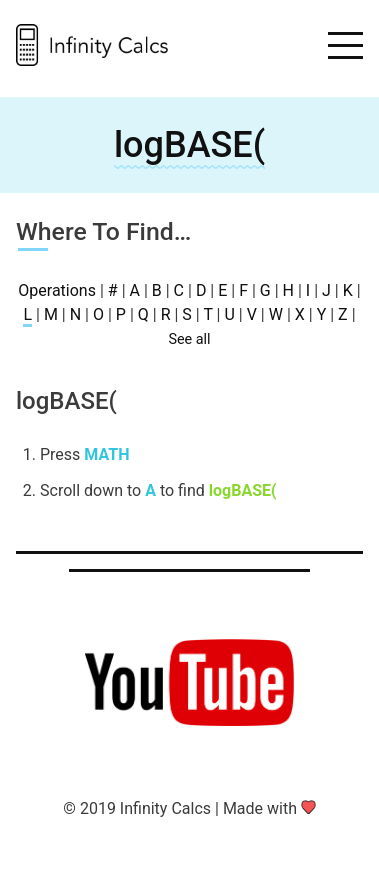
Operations (57, 290)
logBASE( (189, 145)
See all (189, 339)
